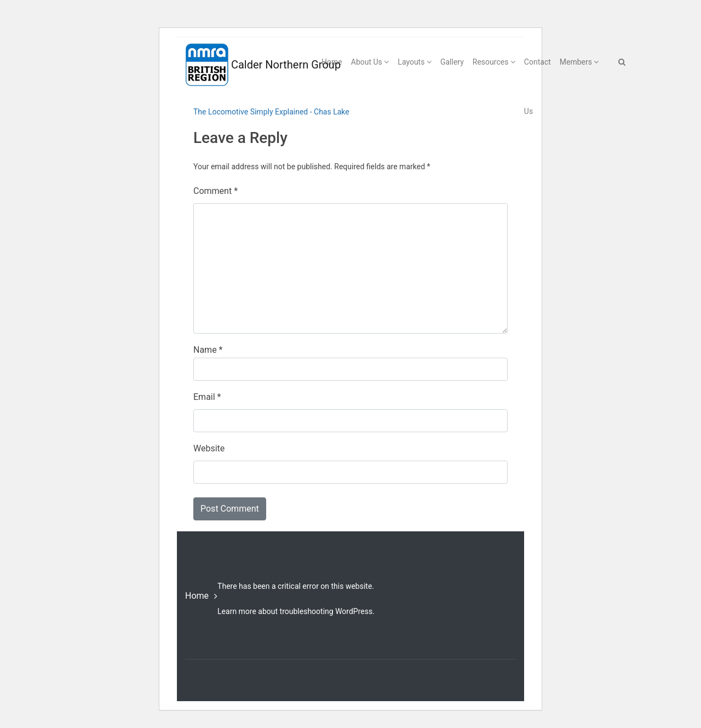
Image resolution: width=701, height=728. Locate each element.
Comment (216, 191)
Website (209, 448)
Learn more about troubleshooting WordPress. (296, 611)
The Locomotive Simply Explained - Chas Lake (271, 112)
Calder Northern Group (241, 65)
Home (197, 596)
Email (207, 397)
